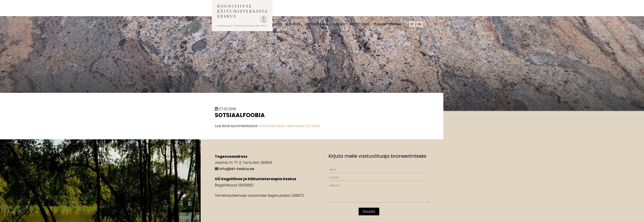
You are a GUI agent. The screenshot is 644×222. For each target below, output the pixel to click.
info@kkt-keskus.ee (237, 169)
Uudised (339, 24)
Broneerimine (316, 24)
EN (420, 24)
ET (412, 24)
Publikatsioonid (387, 24)
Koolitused (359, 24)
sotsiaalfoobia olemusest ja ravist (289, 126)
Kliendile (293, 24)
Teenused (274, 24)
